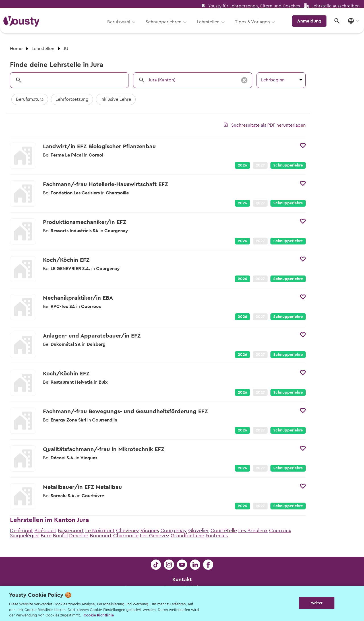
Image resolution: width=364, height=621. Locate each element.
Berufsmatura (30, 99)
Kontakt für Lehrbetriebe (182, 604)
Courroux (280, 530)
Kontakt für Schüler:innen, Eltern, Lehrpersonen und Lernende (182, 596)
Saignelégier (25, 536)
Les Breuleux (253, 530)
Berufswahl (121, 25)
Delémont (21, 530)
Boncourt (101, 536)
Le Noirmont (100, 530)
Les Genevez (155, 536)
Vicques (150, 530)
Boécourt (45, 530)
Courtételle (224, 530)
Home (16, 49)
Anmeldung (311, 24)
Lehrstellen (210, 25)
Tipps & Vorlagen (254, 25)
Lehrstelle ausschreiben (336, 6)
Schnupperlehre (288, 165)
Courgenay (174, 530)
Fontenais (217, 536)
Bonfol (60, 536)
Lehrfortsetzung (72, 99)
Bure (46, 536)
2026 (242, 165)
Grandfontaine (187, 536)
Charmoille (126, 536)
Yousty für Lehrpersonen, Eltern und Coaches (254, 6)
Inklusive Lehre (116, 99)
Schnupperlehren (166, 25)
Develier (79, 536)
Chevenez (128, 530)
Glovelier (199, 530)
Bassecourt (71, 530)
